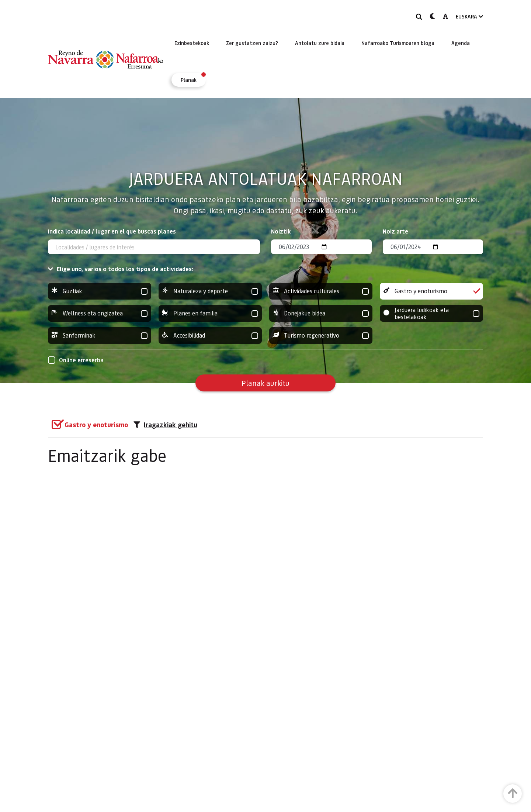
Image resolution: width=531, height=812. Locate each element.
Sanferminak (100, 336)
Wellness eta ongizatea (100, 313)
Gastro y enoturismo (431, 291)
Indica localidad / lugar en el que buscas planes (112, 231)
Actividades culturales (321, 291)
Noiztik (281, 231)
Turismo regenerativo (321, 336)
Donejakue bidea (321, 313)
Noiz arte (395, 231)
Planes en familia (210, 313)
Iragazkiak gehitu (165, 425)
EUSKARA (469, 16)
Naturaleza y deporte (210, 291)
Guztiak (100, 291)
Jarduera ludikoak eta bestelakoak (431, 313)
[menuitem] (192, 43)
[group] (100, 291)
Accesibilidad (210, 336)
